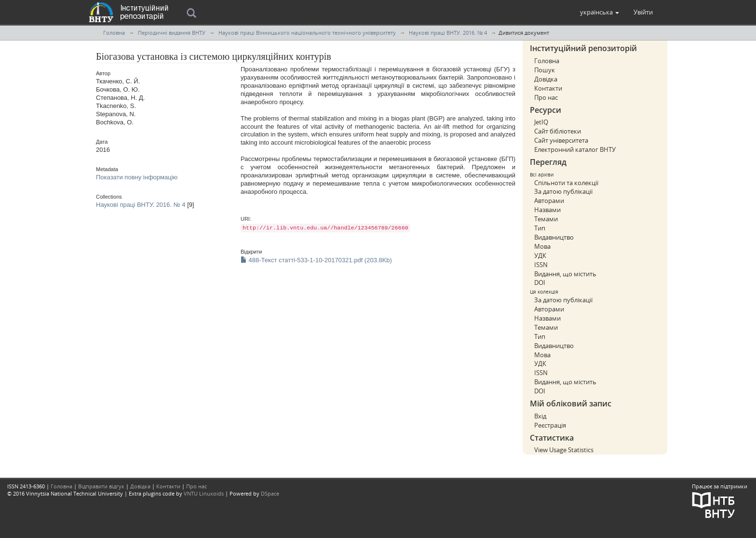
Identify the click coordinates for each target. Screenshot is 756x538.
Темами (546, 219)
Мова (542, 246)
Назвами (547, 210)
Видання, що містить (565, 274)
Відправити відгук (101, 486)
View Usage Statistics (564, 450)
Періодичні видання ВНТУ (172, 33)
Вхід (540, 416)
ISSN (541, 265)
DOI (540, 282)
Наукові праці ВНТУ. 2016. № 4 (448, 33)
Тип (540, 228)
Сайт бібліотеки (558, 131)
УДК (540, 256)
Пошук (545, 70)
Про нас (546, 97)
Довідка (546, 79)
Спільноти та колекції (566, 183)
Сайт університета (561, 140)
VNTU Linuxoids (204, 493)
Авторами (549, 201)
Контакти (548, 88)
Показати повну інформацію (137, 177)
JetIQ (541, 122)
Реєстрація (550, 425)
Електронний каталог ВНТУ (575, 149)
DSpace (270, 493)
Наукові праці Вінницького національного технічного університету (307, 33)
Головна (114, 33)
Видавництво (554, 237)
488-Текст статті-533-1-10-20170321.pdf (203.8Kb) (316, 260)
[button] (600, 12)
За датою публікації (563, 191)
